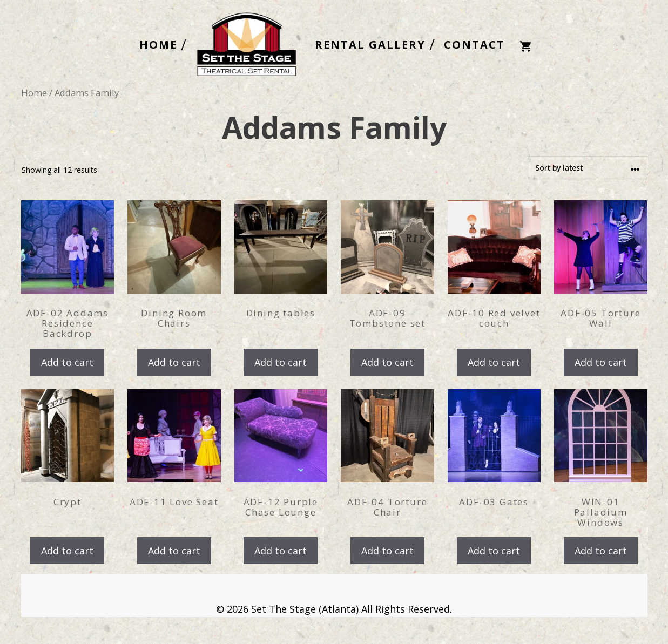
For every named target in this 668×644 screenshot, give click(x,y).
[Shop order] (588, 168)
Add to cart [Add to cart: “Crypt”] (67, 551)
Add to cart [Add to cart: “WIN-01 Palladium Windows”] (601, 551)
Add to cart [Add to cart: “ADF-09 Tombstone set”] (387, 362)
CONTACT (474, 45)
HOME (158, 45)
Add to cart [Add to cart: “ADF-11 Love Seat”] (174, 551)
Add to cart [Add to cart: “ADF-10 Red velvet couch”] (494, 362)
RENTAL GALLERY (370, 45)
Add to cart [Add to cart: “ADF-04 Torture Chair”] (387, 551)
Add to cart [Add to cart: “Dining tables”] (281, 362)
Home (34, 93)
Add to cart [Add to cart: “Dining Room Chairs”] (174, 362)
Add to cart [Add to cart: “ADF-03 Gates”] (494, 551)
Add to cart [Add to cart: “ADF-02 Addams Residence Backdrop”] (67, 362)
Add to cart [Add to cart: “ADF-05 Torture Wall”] (601, 362)
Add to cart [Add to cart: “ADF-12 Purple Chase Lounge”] (281, 551)
